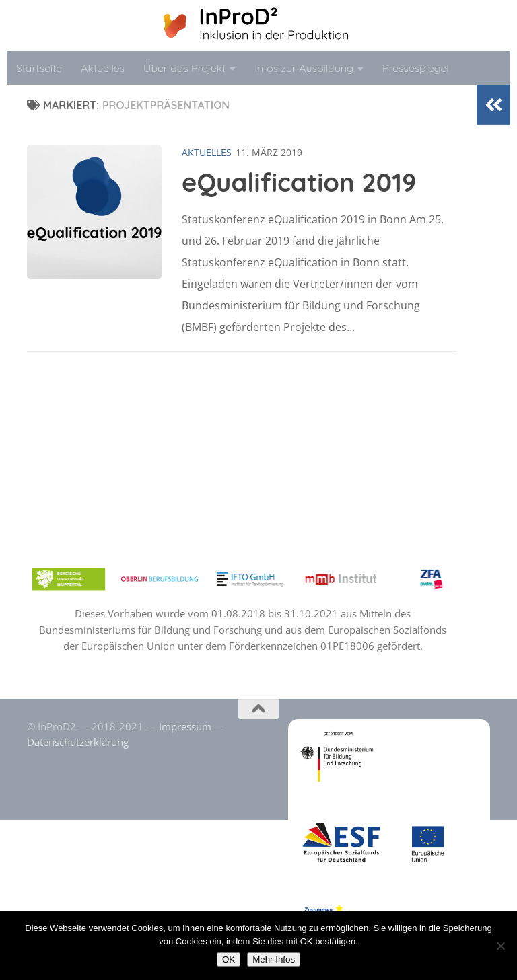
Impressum (185, 726)
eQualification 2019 (299, 182)
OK (229, 959)
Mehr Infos (274, 959)
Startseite (39, 68)
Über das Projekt (184, 68)
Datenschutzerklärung (78, 742)
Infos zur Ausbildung (304, 68)
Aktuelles (103, 68)
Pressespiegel (416, 68)
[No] (500, 946)
